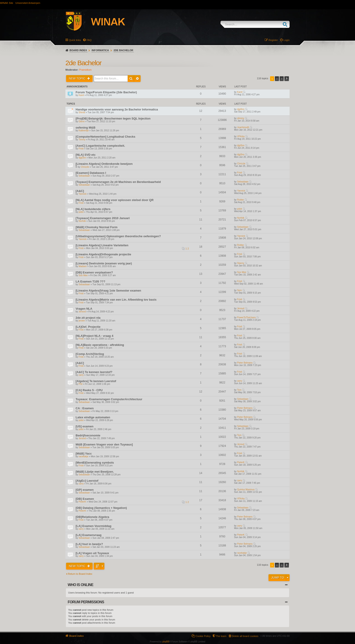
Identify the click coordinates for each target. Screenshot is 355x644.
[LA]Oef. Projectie (88, 327)
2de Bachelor (124, 50)
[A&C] (80, 191)
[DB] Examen (85, 499)
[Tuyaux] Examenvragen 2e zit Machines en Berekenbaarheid (118, 182)
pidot (81, 212)
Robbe (240, 200)
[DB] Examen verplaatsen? (94, 272)
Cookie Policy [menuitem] (203, 636)
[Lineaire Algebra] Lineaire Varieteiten (102, 245)
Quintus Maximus (246, 490)
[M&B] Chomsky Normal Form (97, 227)
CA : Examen (85, 408)
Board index (78, 50)
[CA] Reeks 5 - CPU (89, 390)
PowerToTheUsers (246, 317)
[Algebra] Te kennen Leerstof (96, 381)
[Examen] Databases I (91, 173)
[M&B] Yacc (84, 454)
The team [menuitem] (221, 636)
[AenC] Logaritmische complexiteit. (100, 146)
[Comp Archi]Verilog (90, 354)
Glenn (82, 121)
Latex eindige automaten (93, 417)
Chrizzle (85, 167)
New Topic (78, 78)
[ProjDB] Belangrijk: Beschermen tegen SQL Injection (113, 119)
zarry (81, 375)
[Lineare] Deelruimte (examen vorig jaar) (104, 263)
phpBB (166, 642)
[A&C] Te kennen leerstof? (94, 372)
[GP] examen (85, 490)
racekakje (83, 456)
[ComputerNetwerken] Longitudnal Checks (106, 137)
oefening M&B (85, 128)
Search (286, 24)
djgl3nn (241, 109)
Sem (239, 290)
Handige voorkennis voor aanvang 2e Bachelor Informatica (117, 109)
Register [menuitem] (273, 40)
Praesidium (85, 70)
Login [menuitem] (287, 40)
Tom (239, 390)
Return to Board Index (80, 574)
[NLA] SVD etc (86, 155)
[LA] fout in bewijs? (89, 544)
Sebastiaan (84, 176)
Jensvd (82, 312)
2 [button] (277, 79)
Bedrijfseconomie (88, 435)
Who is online (80, 585)
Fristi (81, 149)
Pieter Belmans (245, 363)
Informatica (100, 50)
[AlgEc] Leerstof (87, 481)
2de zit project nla (88, 318)
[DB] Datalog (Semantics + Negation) (101, 508)
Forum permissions (86, 602)
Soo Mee (83, 275)
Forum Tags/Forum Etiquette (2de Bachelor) (106, 92)
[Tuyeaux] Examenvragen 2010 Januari (103, 218)
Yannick (83, 194)
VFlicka (241, 136)
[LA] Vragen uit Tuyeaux (92, 553)
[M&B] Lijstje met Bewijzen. (95, 472)
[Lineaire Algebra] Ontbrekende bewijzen (104, 164)
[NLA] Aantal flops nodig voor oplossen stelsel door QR (115, 200)
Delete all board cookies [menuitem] (245, 636)
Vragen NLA (84, 309)
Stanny (241, 263)
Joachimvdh (243, 127)
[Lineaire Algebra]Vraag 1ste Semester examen (108, 291)
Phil (80, 384)
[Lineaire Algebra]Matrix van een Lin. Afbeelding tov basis (116, 300)
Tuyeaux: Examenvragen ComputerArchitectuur (109, 399)
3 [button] (282, 79)
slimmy (241, 118)
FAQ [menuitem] (89, 40)
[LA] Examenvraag (89, 535)
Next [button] (287, 79)
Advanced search (137, 79)
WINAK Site (7, 3)
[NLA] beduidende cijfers (93, 209)
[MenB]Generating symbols (95, 463)
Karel (81, 95)
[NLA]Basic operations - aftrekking (100, 345)
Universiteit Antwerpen (28, 3)
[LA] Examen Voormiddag (94, 526)
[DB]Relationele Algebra (92, 517)
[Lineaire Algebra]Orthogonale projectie (103, 254)
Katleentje (84, 130)
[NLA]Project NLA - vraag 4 (94, 336)
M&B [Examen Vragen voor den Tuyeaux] (104, 444)
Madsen (83, 266)
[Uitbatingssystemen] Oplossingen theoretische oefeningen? (118, 236)
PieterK (241, 462)
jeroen (82, 321)
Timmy (82, 140)
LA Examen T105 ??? (90, 281)
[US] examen (85, 426)
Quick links (75, 40)
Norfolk (82, 221)
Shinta (82, 112)
